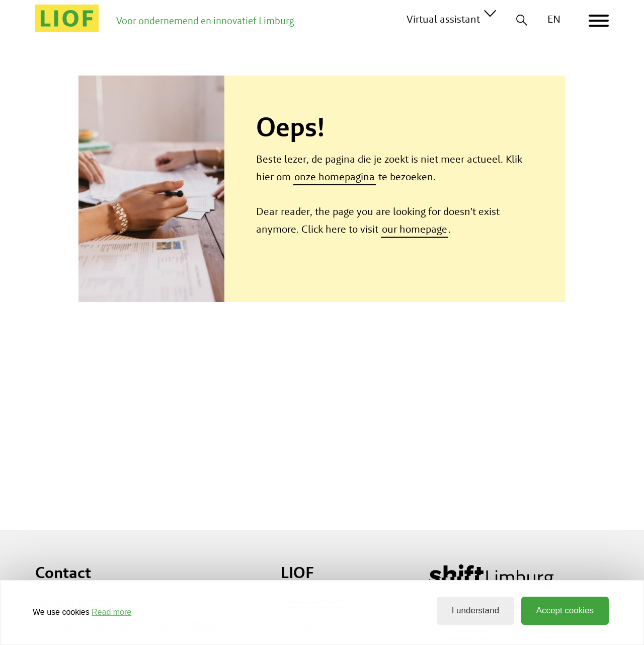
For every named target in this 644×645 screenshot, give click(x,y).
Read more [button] (111, 612)
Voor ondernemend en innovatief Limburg (205, 21)
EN (554, 19)
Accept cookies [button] (565, 611)
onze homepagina (335, 176)
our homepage (415, 229)
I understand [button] (476, 611)
